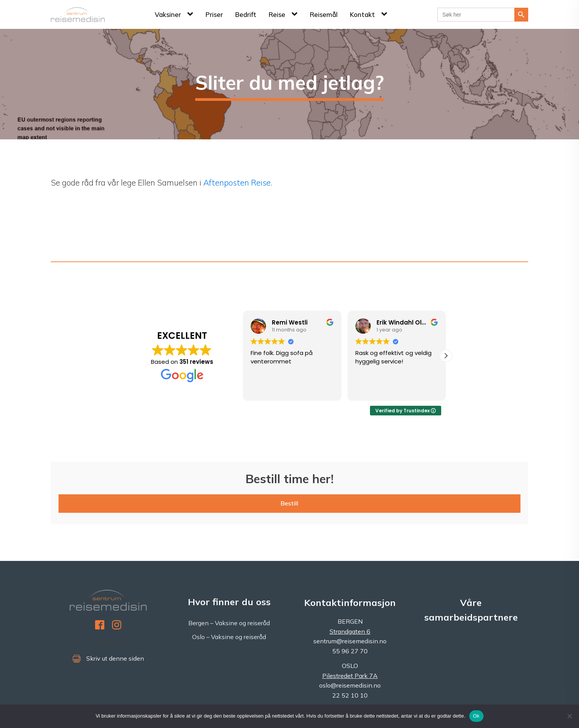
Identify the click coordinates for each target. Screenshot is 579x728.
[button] (446, 356)
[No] (569, 716)
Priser (214, 14)
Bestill (289, 503)
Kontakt (362, 14)
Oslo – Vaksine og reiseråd (229, 637)
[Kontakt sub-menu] (386, 14)
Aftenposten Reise (237, 182)
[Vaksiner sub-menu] (192, 14)
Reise (277, 14)
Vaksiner (168, 14)
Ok (476, 716)
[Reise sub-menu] (296, 14)
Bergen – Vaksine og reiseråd (229, 623)
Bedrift (246, 14)
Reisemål (324, 14)
